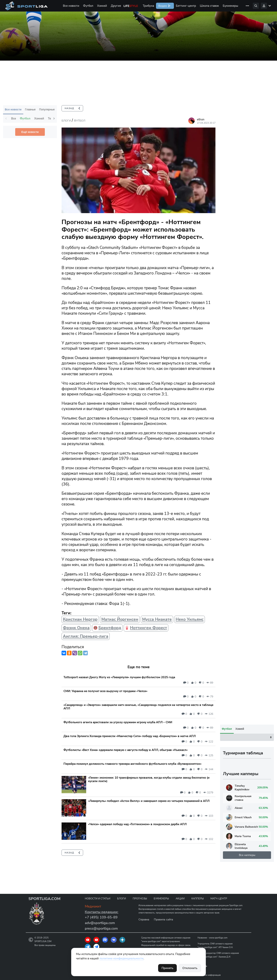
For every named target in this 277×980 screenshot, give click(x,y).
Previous (6, 118)
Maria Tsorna (238, 954)
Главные (30, 109)
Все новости (71, 6)
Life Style (131, 6)
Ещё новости (30, 132)
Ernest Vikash (239, 935)
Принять (167, 968)
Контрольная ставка (239, 916)
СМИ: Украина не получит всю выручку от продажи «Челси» (105, 691)
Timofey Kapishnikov (238, 906)
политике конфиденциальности (121, 958)
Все (14, 118)
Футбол (88, 6)
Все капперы (247, 973)
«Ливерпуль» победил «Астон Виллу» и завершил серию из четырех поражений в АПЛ (149, 801)
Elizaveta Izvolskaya (237, 964)
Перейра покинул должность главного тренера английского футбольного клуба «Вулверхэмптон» (132, 764)
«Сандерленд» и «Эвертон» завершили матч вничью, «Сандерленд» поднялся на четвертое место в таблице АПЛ (138, 707)
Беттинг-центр (186, 6)
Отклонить (190, 968)
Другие (116, 6)
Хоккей (102, 6)
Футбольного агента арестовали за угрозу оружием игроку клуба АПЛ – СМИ (118, 722)
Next (54, 118)
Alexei (234, 926)
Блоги (66, 121)
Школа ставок (209, 6)
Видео (162, 6)
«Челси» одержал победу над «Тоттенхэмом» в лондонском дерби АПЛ (137, 824)
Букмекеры (230, 6)
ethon (201, 119)
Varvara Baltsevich (242, 945)
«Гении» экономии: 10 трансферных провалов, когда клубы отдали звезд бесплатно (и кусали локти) (149, 779)
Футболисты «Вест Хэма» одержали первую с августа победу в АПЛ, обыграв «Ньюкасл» (126, 750)
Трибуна (148, 6)
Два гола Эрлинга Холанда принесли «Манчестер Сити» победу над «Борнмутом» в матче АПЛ (130, 736)
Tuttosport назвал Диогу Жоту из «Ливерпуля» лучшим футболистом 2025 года (119, 677)
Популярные (47, 109)
